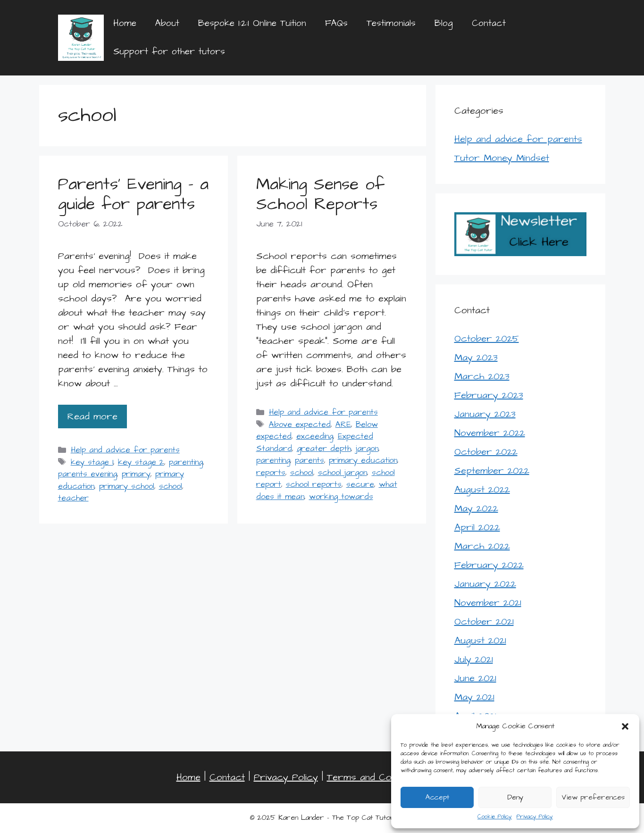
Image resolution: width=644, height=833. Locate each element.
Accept (437, 797)
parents (309, 460)
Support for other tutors (169, 52)
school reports (314, 484)
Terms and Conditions (375, 777)
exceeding (315, 436)
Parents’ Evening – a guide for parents (133, 194)
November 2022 (490, 433)
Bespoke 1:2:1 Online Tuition (252, 23)
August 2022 (482, 490)
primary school (127, 486)
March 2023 (482, 376)
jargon (367, 449)
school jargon (343, 473)
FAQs (336, 23)
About (167, 23)
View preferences (593, 797)
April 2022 (477, 527)
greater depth (324, 449)
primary (136, 474)
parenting (186, 462)
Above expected (300, 425)
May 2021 (474, 697)
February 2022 (489, 565)
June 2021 (475, 678)
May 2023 (476, 358)
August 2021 (480, 641)
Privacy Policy (535, 817)
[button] (625, 726)
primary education (363, 460)
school (171, 486)
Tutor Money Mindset (502, 158)
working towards (341, 497)
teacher (73, 498)
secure (360, 484)
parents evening (88, 474)
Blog (444, 23)
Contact (489, 23)
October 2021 (484, 622)
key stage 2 (141, 462)
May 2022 (476, 508)
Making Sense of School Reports (320, 194)
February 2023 (489, 395)
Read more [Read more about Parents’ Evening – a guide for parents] (92, 416)
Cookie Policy (495, 817)
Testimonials (391, 23)
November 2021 (488, 603)
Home (125, 23)
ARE (343, 425)
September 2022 (492, 471)
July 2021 (474, 659)
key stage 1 (92, 462)
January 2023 (485, 414)
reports (271, 473)
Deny (515, 797)
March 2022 (482, 546)
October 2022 (486, 452)
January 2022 (485, 584)
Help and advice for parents (125, 450)
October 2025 (487, 339)
